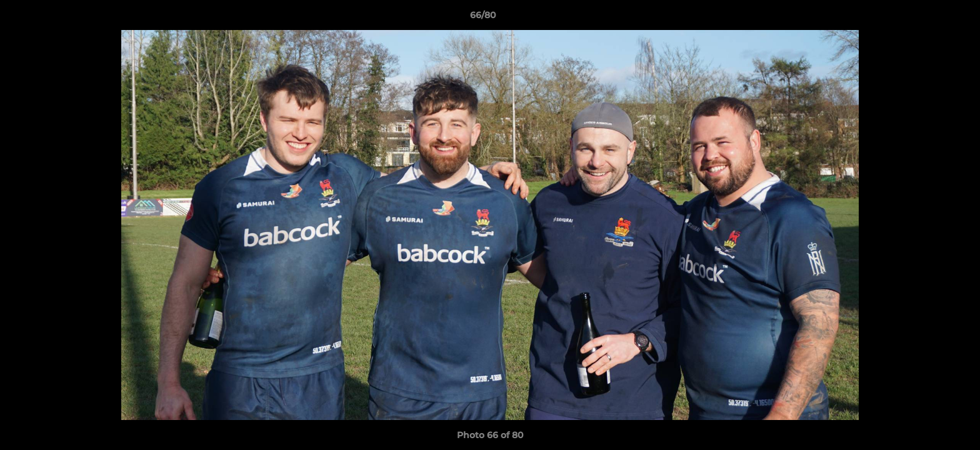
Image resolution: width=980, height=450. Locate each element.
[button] (927, 18)
